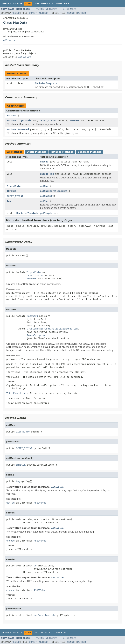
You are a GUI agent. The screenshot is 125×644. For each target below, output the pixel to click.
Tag (52, 174)
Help (67, 4)
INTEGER (75, 120)
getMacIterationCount (54, 191)
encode (44, 162)
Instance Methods (62, 152)
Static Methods (36, 152)
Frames (40, 9)
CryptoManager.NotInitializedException (52, 329)
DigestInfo (25, 120)
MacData (12, 116)
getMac (44, 186)
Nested (16, 13)
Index (59, 4)
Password (23, 129)
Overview (6, 4)
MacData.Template (46, 83)
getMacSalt (47, 196)
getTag (44, 201)
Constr (33, 13)
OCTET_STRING (48, 120)
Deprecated (48, 4)
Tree (37, 4)
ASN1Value (9, 40)
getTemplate (48, 213)
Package (18, 4)
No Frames (51, 9)
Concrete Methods (90, 152)
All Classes (70, 9)
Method (43, 13)
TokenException (36, 335)
